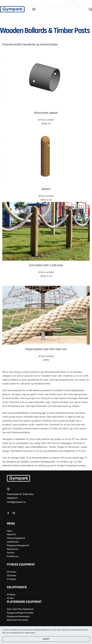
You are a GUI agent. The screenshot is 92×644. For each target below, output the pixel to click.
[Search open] (90, 9)
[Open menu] (34, 9)
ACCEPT (46, 639)
